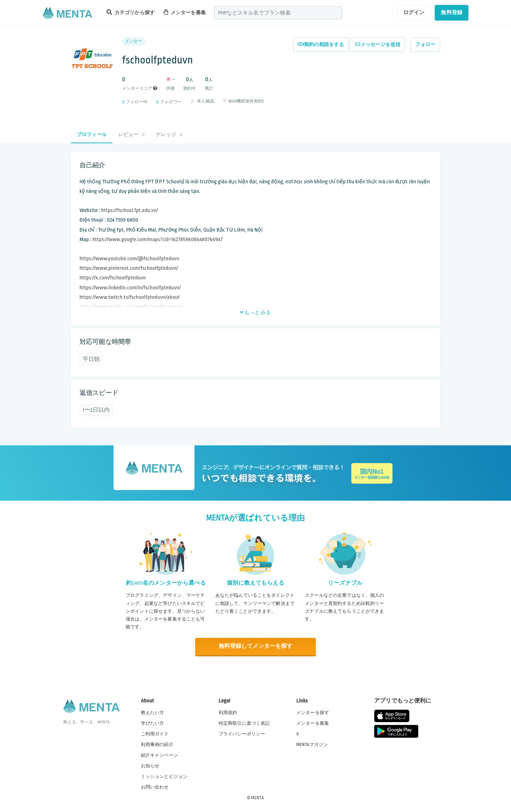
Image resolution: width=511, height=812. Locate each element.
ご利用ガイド (155, 733)
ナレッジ (169, 135)
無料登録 (452, 12)
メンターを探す (313, 712)
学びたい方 (153, 723)
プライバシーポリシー (242, 733)
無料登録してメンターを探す (255, 646)
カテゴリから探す (131, 12)
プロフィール (92, 135)
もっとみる (255, 312)
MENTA (257, 797)
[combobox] (278, 13)
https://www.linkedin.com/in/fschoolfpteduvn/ (130, 288)
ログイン (414, 12)
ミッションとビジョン (164, 776)
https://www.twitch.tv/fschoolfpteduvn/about (130, 297)
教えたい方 (153, 712)
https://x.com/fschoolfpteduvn (113, 278)
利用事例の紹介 (157, 744)
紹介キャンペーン (160, 755)
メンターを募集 (185, 12)
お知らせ (150, 766)
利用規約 (228, 712)
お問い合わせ (155, 787)
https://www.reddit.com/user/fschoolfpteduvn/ (131, 307)
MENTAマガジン (312, 744)
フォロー (425, 45)
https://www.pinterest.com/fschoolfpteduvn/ (129, 268)
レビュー (131, 135)
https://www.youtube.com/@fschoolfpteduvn (129, 259)
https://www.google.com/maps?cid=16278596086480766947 (157, 240)
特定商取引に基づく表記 (244, 723)
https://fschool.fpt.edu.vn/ (130, 210)
